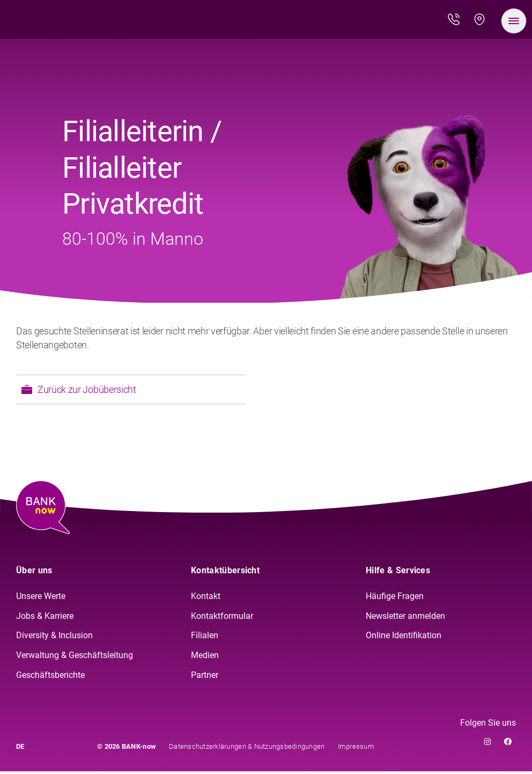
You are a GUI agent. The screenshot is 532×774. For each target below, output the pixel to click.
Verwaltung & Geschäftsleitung (75, 658)
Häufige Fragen (395, 599)
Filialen (205, 638)
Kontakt (206, 599)
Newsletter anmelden (405, 619)
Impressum (356, 749)
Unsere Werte (41, 599)
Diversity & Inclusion (54, 638)
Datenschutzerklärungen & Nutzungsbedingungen (247, 749)
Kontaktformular (222, 619)
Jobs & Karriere (45, 619)
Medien (205, 658)
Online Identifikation (404, 638)
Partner (205, 678)
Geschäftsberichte (50, 678)
